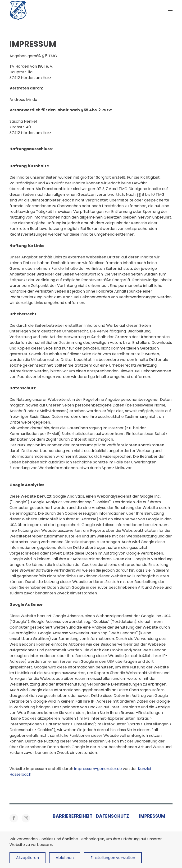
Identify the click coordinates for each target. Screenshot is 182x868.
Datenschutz (112, 816)
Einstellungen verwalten (113, 858)
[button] (170, 10)
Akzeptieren (27, 858)
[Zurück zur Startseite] (18, 10)
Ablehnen (65, 858)
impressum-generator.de (98, 769)
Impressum (152, 816)
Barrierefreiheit (73, 816)
